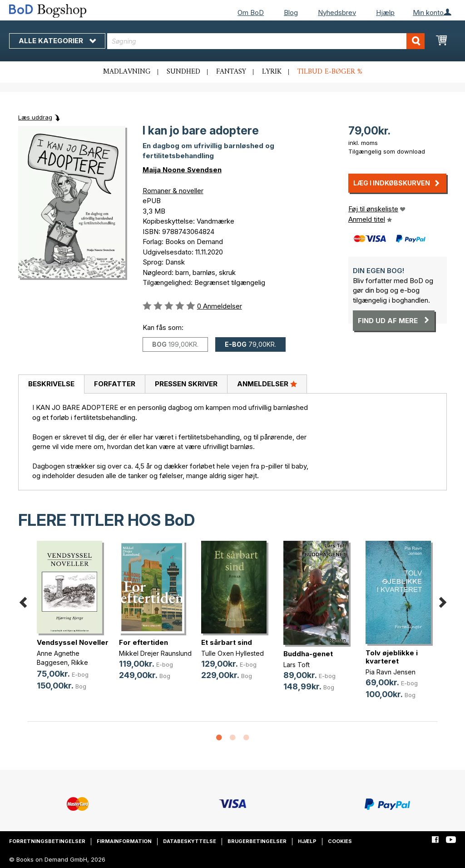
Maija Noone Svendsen (182, 170)
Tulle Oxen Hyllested (232, 653)
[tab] (51, 384)
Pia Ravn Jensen (391, 672)
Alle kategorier (57, 41)
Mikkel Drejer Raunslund (155, 653)
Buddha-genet (308, 654)
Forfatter (115, 384)
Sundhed (183, 72)
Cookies (340, 841)
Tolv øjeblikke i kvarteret (392, 657)
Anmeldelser (267, 384)
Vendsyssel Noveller (73, 642)
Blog (291, 12)
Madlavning (127, 72)
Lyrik (272, 72)
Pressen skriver (186, 384)
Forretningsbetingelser (47, 841)
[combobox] (266, 41)
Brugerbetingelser (257, 841)
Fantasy (231, 72)
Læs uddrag (35, 117)
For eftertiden (143, 642)
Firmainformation (124, 841)
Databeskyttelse (190, 841)
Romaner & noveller (173, 191)
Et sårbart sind (227, 642)
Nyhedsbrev (337, 12)
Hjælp (385, 12)
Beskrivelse (51, 384)
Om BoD (251, 12)
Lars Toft (297, 665)
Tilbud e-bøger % (330, 72)
